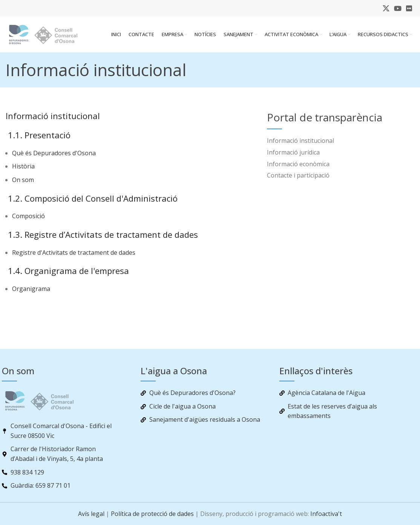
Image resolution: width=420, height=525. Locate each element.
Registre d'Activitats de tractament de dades (74, 254)
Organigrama (31, 291)
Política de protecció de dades (152, 514)
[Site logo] (49, 35)
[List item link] (331, 143)
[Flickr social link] (409, 8)
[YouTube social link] (398, 8)
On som (23, 182)
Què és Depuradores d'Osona (54, 155)
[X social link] (386, 8)
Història (23, 168)
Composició (28, 218)
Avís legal (91, 514)
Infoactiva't (326, 514)
